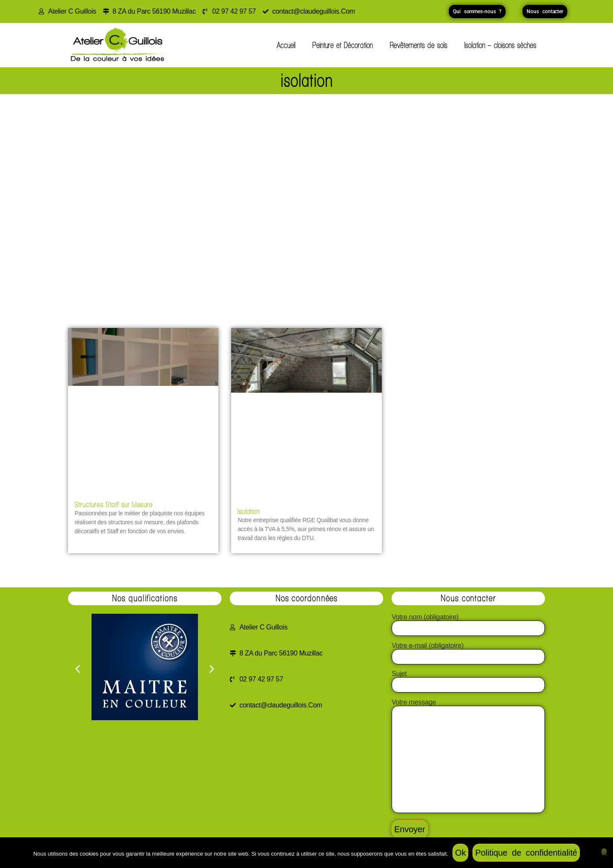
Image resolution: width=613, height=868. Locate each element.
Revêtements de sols (419, 45)
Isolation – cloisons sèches (500, 45)
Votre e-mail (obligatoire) (468, 651)
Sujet (468, 679)
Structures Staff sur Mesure (114, 504)
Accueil (286, 45)
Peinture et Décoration (343, 45)
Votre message (468, 757)
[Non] (604, 852)
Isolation (249, 511)
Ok (460, 853)
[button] (78, 668)
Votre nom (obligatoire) (468, 623)
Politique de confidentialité (526, 853)
